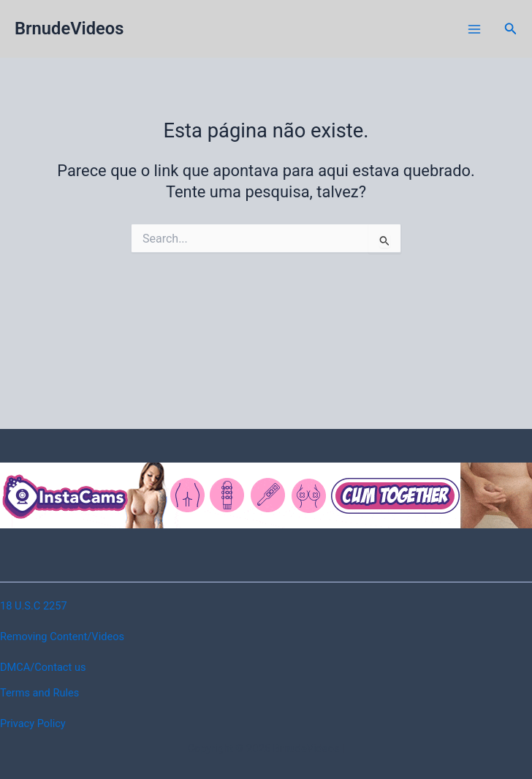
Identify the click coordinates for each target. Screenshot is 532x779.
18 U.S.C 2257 (34, 606)
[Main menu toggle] (474, 29)
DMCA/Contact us (43, 667)
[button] (511, 29)
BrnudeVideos (69, 28)
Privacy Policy (33, 723)
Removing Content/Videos (62, 636)
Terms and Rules (39, 693)
